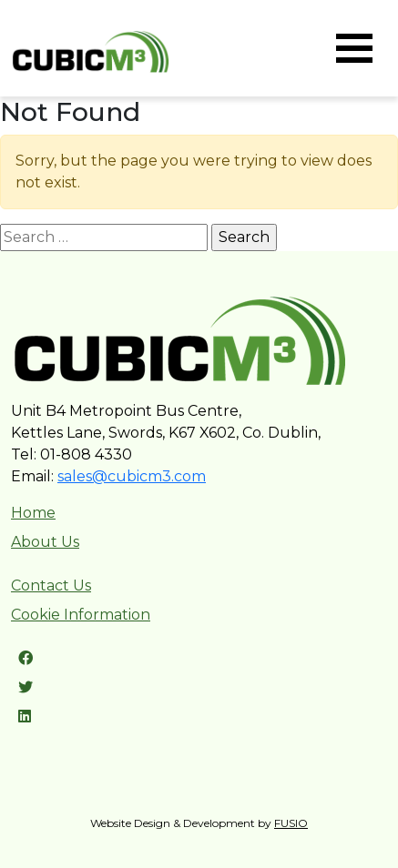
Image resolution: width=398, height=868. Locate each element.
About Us (45, 542)
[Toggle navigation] (354, 48)
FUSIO (291, 823)
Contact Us (51, 585)
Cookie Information (81, 615)
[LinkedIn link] (25, 717)
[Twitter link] (26, 687)
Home (33, 513)
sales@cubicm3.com (132, 476)
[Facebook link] (26, 658)
